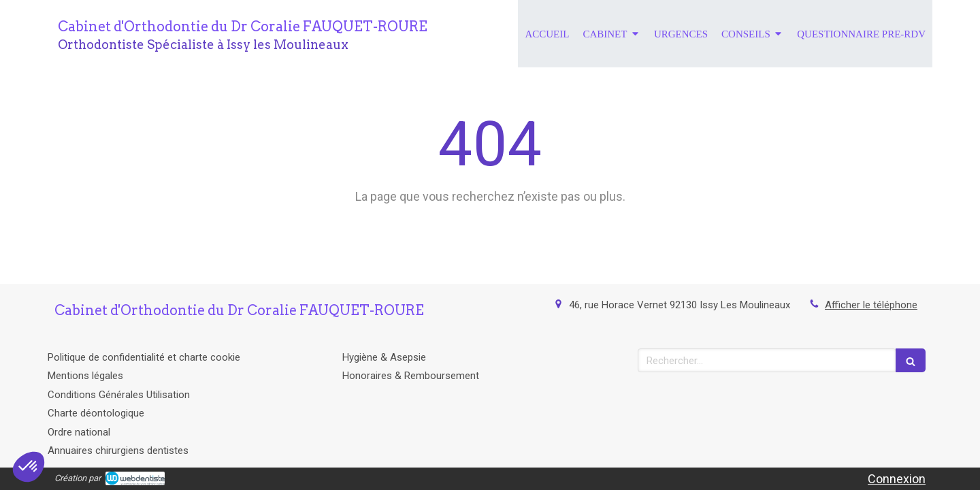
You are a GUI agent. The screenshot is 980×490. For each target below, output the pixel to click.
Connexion (897, 479)
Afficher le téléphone (871, 305)
